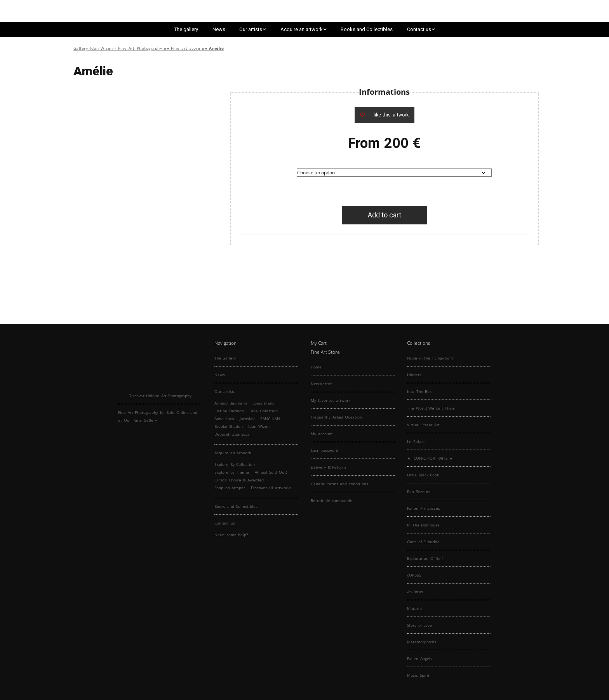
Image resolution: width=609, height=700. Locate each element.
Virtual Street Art (423, 425)
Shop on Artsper (230, 488)
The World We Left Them (431, 408)
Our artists (251, 29)
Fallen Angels (420, 658)
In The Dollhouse (423, 525)
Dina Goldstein (264, 411)
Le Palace (416, 441)
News (219, 29)
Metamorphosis (422, 642)
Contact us (419, 29)
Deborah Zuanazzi (232, 434)
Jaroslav (247, 419)
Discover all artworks (271, 488)
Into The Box (419, 391)
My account (322, 434)
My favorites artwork (331, 400)
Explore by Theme (232, 472)
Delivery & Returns (329, 467)
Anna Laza (224, 419)
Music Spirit (418, 675)
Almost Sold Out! (271, 472)
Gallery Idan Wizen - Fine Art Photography (118, 48)
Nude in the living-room (430, 358)
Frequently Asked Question (336, 417)
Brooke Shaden (229, 426)
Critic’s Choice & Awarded (239, 480)
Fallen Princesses (424, 508)
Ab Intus (415, 592)
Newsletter (321, 384)
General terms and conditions (339, 484)
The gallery (186, 29)
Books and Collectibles (367, 29)
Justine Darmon (229, 411)
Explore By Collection (235, 464)
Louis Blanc (263, 403)
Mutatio (414, 608)
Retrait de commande (331, 500)
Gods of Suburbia (423, 542)
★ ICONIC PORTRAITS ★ (430, 458)
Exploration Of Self (425, 558)
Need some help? (231, 535)
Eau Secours (419, 492)
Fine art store (185, 48)
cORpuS (414, 575)
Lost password (325, 450)
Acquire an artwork (302, 29)
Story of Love (419, 625)
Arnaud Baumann (231, 403)
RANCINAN (270, 419)
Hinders (414, 375)
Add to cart (385, 215)
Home (316, 367)
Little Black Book (423, 475)
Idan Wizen (259, 426)
